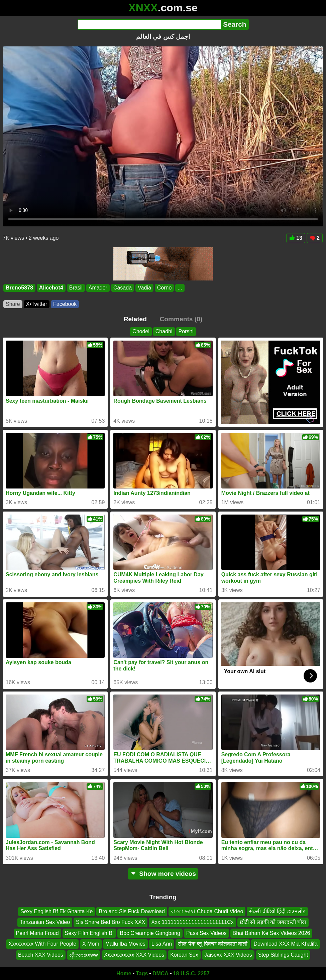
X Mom (91, 944)
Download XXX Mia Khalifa (285, 944)
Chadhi (164, 331)
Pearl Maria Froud (37, 933)
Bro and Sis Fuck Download (132, 911)
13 (296, 238)
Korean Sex (184, 955)
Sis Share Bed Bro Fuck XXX (111, 922)
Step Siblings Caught (283, 955)
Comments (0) (181, 319)
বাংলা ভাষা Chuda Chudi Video (207, 911)
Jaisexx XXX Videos (228, 955)
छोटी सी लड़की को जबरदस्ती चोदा (273, 922)
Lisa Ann (162, 944)
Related (135, 319)
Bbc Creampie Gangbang (150, 933)
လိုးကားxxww (84, 955)
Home (124, 973)
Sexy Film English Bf (89, 933)
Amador (98, 288)
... (180, 288)
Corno (165, 288)
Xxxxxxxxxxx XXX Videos (134, 955)
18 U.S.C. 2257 (191, 973)
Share (13, 304)
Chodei (141, 331)
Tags (142, 973)
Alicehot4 (51, 288)
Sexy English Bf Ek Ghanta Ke (57, 911)
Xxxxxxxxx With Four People (42, 944)
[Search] (149, 24)
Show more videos (163, 874)
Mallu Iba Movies (125, 944)
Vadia (144, 288)
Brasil (76, 288)
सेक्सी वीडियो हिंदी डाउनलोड (277, 911)
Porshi (186, 331)
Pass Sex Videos (206, 933)
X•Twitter (37, 304)
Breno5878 (19, 288)
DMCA (160, 973)
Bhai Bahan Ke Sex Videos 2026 (271, 933)
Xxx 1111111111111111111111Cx (192, 922)
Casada (123, 288)
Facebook (65, 304)
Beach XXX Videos (41, 955)
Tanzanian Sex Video (45, 922)
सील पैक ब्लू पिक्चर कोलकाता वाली (213, 944)
